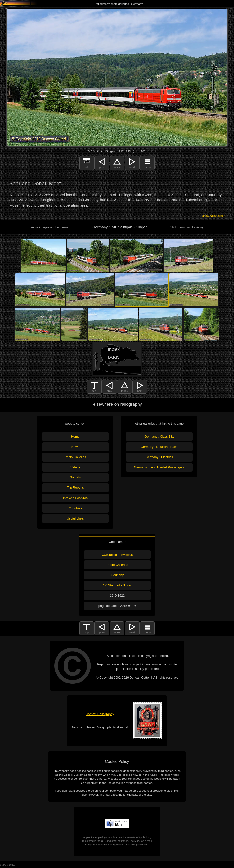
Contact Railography (100, 714)
